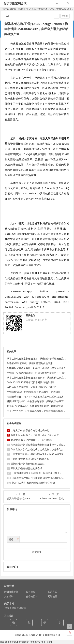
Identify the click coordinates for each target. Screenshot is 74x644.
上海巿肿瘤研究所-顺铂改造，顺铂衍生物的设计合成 (39, 473)
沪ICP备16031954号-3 (48, 635)
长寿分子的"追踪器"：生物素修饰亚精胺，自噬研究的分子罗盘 (40, 406)
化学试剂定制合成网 (13, 9)
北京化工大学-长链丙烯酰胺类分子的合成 (33, 483)
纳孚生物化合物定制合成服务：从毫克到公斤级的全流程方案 (39, 359)
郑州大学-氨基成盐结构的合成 (26, 468)
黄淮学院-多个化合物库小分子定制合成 (31, 440)
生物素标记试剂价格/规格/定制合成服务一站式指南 (34, 392)
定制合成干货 (11, 592)
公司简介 (31, 592)
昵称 (14, 539)
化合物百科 (32, 596)
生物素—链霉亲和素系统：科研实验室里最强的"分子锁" (36, 373)
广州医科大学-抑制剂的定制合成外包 (30, 459)
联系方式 (52, 592)
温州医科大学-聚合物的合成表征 (28, 464)
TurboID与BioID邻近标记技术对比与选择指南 (31, 382)
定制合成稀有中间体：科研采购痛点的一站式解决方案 (35, 397)
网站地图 (52, 596)
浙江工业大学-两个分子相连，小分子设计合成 (35, 435)
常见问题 (31, 9)
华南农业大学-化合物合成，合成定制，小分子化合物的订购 (42, 449)
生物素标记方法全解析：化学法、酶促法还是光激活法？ (36, 368)
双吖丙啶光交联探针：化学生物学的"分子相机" (31, 387)
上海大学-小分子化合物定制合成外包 (30, 430)
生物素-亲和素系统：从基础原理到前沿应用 (30, 363)
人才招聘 (9, 596)
